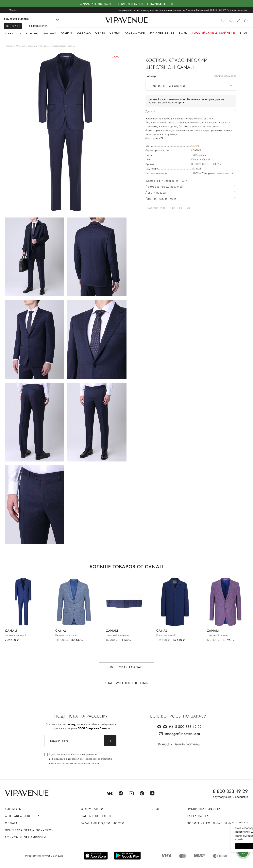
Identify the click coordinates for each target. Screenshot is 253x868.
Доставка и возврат (23, 816)
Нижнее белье (162, 33)
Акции (67, 33)
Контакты (13, 809)
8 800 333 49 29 (220, 10)
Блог (244, 33)
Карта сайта (198, 816)
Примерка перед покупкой (29, 830)
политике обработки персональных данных (75, 763)
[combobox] (191, 86)
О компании (92, 809)
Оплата (11, 823)
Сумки (115, 33)
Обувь (100, 33)
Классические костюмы (126, 683)
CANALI (196, 146)
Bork (183, 33)
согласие (62, 754)
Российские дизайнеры (214, 33)
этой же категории (173, 102)
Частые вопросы (96, 816)
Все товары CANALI (126, 667)
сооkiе (175, 839)
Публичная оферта (204, 809)
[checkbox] (78, 759)
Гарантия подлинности (103, 823)
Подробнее (157, 4)
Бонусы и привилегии (25, 837)
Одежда (84, 33)
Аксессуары (135, 33)
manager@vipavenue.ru (183, 734)
